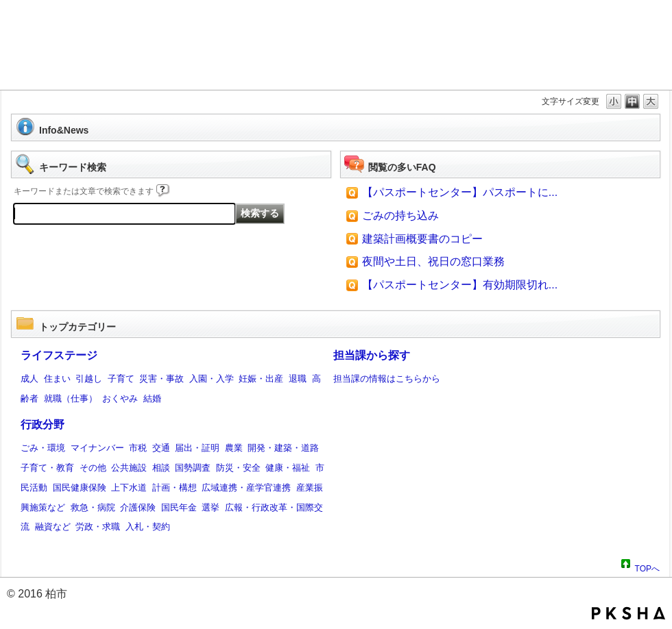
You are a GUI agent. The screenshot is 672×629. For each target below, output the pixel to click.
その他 (93, 468)
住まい (57, 379)
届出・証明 (197, 448)
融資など (53, 527)
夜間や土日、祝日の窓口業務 (433, 261)
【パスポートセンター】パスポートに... (460, 192)
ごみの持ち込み (400, 215)
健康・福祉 (288, 468)
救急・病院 (93, 507)
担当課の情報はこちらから (387, 379)
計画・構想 (175, 488)
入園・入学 (212, 379)
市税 (138, 448)
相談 (161, 468)
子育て (121, 379)
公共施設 (129, 468)
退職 (298, 379)
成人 (29, 379)
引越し (89, 379)
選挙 (211, 507)
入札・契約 (148, 527)
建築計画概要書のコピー (422, 239)
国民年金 (179, 507)
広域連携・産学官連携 (246, 488)
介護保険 (138, 507)
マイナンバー (97, 448)
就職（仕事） (71, 398)
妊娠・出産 (261, 379)
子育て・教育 (47, 468)
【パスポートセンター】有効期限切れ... (460, 285)
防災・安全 (238, 468)
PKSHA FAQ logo (628, 613)
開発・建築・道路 (283, 448)
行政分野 (43, 424)
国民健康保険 (80, 488)
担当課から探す (372, 355)
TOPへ (647, 567)
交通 (161, 448)
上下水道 (129, 488)
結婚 (152, 398)
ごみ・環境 (43, 448)
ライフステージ (59, 355)
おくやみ (120, 398)
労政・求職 (98, 527)
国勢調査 (193, 468)
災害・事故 (161, 379)
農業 (234, 448)
